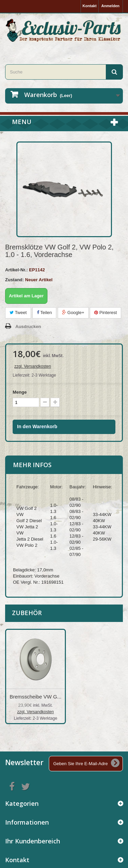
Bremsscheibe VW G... (35, 697)
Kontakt (90, 6)
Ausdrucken (28, 327)
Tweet (18, 313)
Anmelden (110, 6)
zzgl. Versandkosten (33, 366)
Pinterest (105, 313)
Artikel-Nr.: (16, 270)
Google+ (73, 313)
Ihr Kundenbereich (33, 841)
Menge (20, 392)
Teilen (44, 313)
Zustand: (15, 280)
